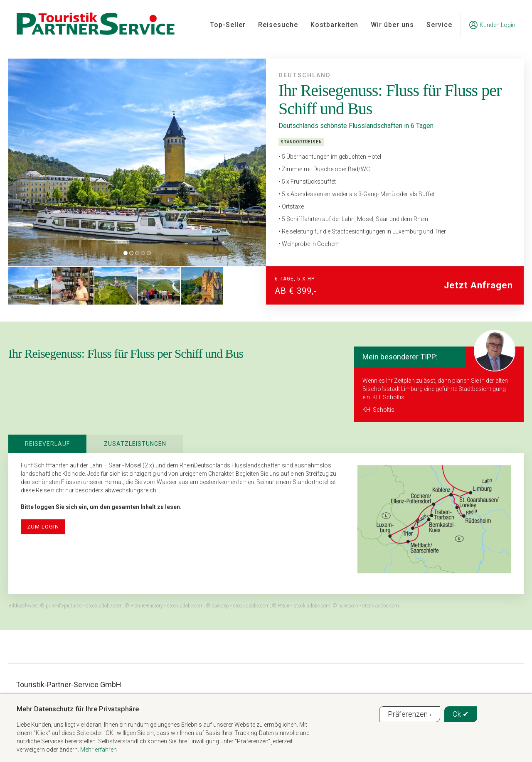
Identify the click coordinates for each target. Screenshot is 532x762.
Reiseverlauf (47, 444)
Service (439, 25)
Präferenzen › (410, 714)
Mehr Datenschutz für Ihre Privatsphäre (78, 709)
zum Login (43, 527)
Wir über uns (392, 25)
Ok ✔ (461, 714)
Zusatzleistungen (135, 444)
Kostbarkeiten (334, 25)
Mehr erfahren (99, 750)
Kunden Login (492, 25)
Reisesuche (278, 25)
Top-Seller (228, 25)
